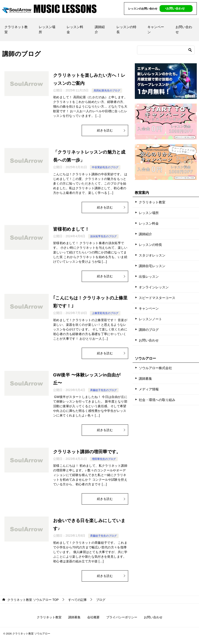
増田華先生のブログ (104, 459)
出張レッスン (149, 277)
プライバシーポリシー (122, 617)
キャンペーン (156, 29)
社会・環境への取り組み (157, 400)
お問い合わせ (184, 29)
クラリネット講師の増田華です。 (87, 452)
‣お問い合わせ (175, 8)
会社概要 (93, 617)
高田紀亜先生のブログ (107, 91)
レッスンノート (150, 319)
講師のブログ (149, 330)
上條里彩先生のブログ (105, 313)
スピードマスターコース (157, 298)
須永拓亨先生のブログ (103, 236)
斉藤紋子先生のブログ (103, 390)
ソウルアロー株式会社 (155, 368)
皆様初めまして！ (71, 229)
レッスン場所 (47, 29)
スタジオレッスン (152, 255)
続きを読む (111, 130)
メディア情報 (149, 389)
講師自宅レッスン (152, 266)
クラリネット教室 (16, 29)
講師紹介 (100, 29)
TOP (33, 600)
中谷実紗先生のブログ (105, 167)
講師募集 (145, 379)
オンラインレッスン (154, 287)
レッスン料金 (75, 29)
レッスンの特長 (126, 29)
